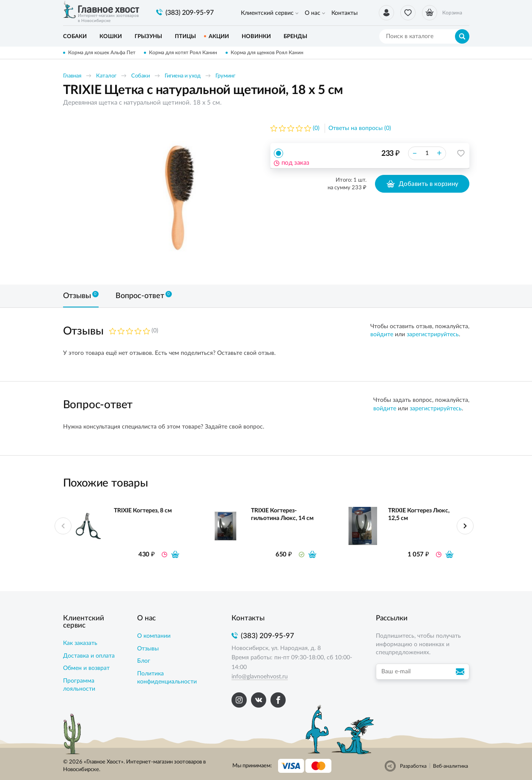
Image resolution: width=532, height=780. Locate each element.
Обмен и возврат (86, 668)
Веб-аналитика (451, 766)
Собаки (141, 76)
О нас (313, 13)
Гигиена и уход (183, 76)
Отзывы (148, 649)
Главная (72, 76)
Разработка (413, 766)
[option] (179, 198)
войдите (382, 335)
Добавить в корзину (422, 184)
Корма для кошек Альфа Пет (102, 53)
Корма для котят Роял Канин (183, 53)
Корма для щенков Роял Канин (267, 53)
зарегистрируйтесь (433, 335)
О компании (154, 636)
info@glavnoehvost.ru (260, 677)
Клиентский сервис (267, 13)
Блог (144, 661)
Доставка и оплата (89, 656)
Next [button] (465, 526)
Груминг (225, 76)
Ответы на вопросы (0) (360, 128)
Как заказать (80, 643)
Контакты (345, 13)
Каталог (106, 76)
